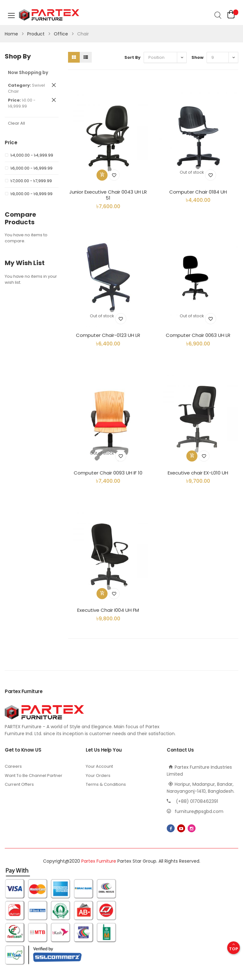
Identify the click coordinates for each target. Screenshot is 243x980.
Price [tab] (11, 143)
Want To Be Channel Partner (34, 775)
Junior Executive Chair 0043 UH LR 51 (108, 195)
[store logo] (44, 16)
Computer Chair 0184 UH (198, 192)
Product (37, 34)
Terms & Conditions (106, 784)
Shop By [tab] (18, 56)
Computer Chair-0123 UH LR (108, 335)
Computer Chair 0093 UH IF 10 (108, 473)
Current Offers (19, 784)
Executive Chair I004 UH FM (108, 610)
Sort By (132, 57)
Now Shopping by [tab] (28, 72)
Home (12, 34)
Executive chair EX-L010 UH (198, 473)
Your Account (99, 766)
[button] (114, 175)
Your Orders (98, 775)
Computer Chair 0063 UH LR (198, 335)
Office (62, 34)
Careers (13, 766)
